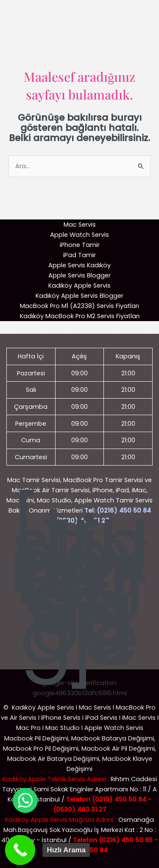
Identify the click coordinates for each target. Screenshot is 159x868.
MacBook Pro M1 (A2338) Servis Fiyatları (79, 306)
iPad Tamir (79, 255)
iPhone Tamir (80, 245)
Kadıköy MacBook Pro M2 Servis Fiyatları (80, 316)
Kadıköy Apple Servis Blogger (79, 296)
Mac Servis (80, 225)
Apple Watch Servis (79, 235)
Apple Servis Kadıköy (79, 265)
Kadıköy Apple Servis (79, 286)
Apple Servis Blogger (79, 275)
